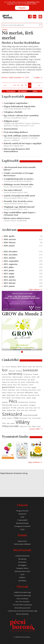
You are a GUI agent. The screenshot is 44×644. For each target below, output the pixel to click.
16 (22, 85)
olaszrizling (31, 395)
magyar (4, 395)
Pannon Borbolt (6, 398)
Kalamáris (10, 393)
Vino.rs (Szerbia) (22, 599)
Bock (34, 367)
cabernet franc (7, 377)
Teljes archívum (34, 462)
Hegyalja (34, 387)
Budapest (36, 374)
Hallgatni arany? (11, 121)
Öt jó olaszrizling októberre (16, 132)
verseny (13, 423)
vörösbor (34, 426)
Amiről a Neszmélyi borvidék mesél (19, 196)
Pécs (13, 401)
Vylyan (39, 426)
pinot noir (16, 405)
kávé (15, 393)
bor (5, 370)
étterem (23, 382)
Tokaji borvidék (23, 418)
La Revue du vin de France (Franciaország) (22, 611)
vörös (29, 426)
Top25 (22, 529)
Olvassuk (22, 587)
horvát (18, 390)
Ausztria (8, 367)
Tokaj (16, 418)
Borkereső (22, 514)
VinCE (22, 575)
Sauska (4, 410)
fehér (37, 382)
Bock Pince (39, 367)
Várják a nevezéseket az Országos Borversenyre (19, 174)
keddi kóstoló (20, 393)
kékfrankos (29, 393)
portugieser (32, 405)
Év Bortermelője (30, 382)
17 (26, 85)
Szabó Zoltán (33, 410)
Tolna (30, 418)
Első (2, 85)
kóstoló (36, 393)
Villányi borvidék (10, 426)
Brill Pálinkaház (28, 374)
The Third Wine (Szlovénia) (22, 605)
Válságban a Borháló (13, 112)
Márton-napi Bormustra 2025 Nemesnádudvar (17, 150)
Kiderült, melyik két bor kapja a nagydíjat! (23, 143)
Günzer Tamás (27, 387)
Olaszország (23, 395)
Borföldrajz (22, 581)
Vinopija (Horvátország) (22, 596)
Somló (22, 410)
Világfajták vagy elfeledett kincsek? (19, 207)
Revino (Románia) (22, 614)
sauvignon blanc (11, 410)
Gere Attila (19, 387)
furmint (31, 385)
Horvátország (24, 390)
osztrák (37, 395)
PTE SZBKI (13, 408)
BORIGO (22, 578)
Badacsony (14, 367)
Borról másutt (22, 550)
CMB (38, 377)
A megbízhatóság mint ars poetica (18, 179)
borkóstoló (30, 370)
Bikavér (30, 367)
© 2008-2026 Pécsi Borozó (22, 637)
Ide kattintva (31, 2)
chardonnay (27, 377)
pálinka (24, 398)
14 (14, 85)
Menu (40, 17)
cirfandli (34, 377)
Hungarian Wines (22, 568)
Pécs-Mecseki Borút (23, 402)
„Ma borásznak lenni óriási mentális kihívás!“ (20, 168)
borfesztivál (12, 371)
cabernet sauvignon (18, 377)
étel (19, 382)
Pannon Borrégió (16, 398)
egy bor (33, 380)
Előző (5, 85)
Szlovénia (10, 418)
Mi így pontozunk (22, 511)
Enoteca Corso (6, 382)
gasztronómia (8, 387)
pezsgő (34, 398)
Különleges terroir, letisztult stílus (18, 184)
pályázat (29, 398)
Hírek (22, 517)
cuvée (4, 380)
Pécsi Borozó (33, 402)
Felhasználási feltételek (22, 544)
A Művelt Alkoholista (22, 556)
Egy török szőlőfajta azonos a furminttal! (22, 136)
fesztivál (10, 385)
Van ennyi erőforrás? (13, 190)
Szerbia (4, 418)
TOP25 (4, 423)
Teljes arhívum (34, 289)
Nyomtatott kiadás (22, 523)
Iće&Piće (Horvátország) (22, 592)
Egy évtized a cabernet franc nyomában (21, 115)
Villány (23, 422)
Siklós (18, 410)
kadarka (4, 393)
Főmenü (22, 505)
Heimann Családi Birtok (9, 390)
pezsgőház (5, 402)
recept (35, 408)
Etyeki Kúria (14, 382)
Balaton (20, 367)
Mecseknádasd (11, 395)
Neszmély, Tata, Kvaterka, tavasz (18, 201)
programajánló (6, 408)
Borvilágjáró (22, 565)
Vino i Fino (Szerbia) (22, 602)
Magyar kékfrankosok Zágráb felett (19, 106)
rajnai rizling (29, 408)
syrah (26, 410)
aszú (3, 367)
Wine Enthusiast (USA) (22, 608)
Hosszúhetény (32, 390)
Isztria (39, 390)
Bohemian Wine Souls (22, 571)
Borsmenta (22, 562)
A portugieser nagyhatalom (16, 103)
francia (15, 385)
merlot (17, 395)
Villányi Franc (23, 426)
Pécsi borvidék (7, 405)
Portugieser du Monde (22, 526)
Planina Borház (24, 405)
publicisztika (21, 408)
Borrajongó (22, 559)
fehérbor (4, 385)
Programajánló (22, 520)
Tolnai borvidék (36, 418)
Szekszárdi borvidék (30, 415)
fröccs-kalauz (25, 385)
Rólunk (22, 536)
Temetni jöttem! (11, 129)
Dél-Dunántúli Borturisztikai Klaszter (16, 380)
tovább (37, 77)
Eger (29, 380)
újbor (8, 423)
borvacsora (5, 374)
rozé (39, 408)
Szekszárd (12, 414)
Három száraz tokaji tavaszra (17, 218)
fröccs (19, 385)
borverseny (15, 374)
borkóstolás (19, 371)
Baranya (25, 367)
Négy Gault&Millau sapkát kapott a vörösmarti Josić (20, 214)
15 (18, 85)
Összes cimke (35, 429)
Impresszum (22, 541)
